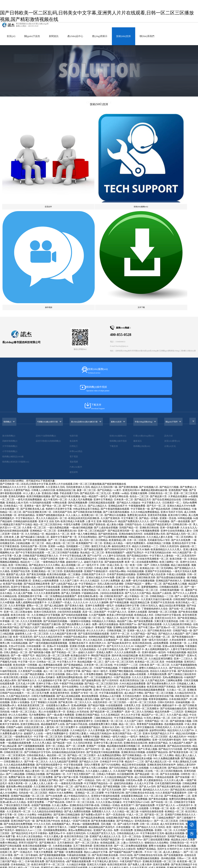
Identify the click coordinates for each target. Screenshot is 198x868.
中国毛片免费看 (72, 355)
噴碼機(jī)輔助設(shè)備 (13, 285)
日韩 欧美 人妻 (11, 367)
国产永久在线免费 (181, 370)
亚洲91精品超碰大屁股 (123, 707)
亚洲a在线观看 (165, 860)
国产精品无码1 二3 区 (15, 813)
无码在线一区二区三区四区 (33, 623)
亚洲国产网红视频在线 (121, 501)
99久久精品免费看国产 (96, 848)
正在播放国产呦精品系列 (85, 639)
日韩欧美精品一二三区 (162, 426)
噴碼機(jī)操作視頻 (122, 270)
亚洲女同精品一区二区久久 (96, 420)
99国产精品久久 (64, 851)
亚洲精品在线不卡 (118, 336)
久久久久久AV (81, 433)
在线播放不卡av (134, 670)
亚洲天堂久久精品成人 (144, 782)
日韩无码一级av (97, 735)
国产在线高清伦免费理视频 (18, 654)
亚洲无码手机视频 (157, 345)
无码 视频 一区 (109, 654)
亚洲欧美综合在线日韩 (135, 573)
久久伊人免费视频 (110, 411)
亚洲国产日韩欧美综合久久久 (181, 645)
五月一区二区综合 (131, 667)
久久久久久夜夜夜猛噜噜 (47, 423)
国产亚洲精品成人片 (70, 866)
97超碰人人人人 (111, 489)
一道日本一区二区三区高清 (142, 532)
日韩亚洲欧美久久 (13, 592)
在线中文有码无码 (76, 664)
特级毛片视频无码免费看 (13, 776)
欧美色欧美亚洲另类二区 (31, 536)
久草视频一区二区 (159, 639)
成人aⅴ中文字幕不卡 (146, 857)
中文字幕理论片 (22, 620)
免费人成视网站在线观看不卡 (31, 433)
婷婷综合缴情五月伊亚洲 (114, 760)
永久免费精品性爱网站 (109, 586)
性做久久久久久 (180, 776)
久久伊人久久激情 (183, 557)
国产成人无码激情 (71, 423)
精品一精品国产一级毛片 (95, 327)
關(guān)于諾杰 (32, 27)
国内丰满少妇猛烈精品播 (125, 486)
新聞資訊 (54, 27)
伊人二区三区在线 (61, 742)
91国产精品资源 (122, 508)
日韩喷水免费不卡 (188, 773)
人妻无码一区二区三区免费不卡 (61, 557)
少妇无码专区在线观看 (69, 442)
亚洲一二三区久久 (183, 489)
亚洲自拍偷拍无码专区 (131, 364)
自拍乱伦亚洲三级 (34, 557)
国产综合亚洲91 (168, 773)
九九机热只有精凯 (129, 776)
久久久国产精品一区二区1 (106, 439)
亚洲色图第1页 (23, 411)
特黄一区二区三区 (131, 439)
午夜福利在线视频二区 (79, 685)
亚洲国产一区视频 (96, 576)
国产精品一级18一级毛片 (95, 501)
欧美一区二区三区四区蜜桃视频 (162, 729)
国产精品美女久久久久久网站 (44, 395)
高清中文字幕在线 (20, 417)
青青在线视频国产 (115, 383)
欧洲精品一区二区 (174, 642)
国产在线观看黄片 (119, 826)
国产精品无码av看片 (19, 729)
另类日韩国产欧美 (37, 776)
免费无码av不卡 (57, 664)
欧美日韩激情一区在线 (175, 795)
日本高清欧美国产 (179, 529)
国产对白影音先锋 (146, 757)
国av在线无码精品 (41, 439)
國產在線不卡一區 (172, 536)
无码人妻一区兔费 (183, 707)
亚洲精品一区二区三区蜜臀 (89, 623)
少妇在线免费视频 (137, 720)
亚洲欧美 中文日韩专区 (166, 832)
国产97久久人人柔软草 (185, 423)
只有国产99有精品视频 (106, 498)
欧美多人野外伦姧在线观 (120, 445)
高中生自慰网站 (70, 517)
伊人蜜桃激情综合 (153, 610)
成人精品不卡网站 (134, 523)
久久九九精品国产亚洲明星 (64, 592)
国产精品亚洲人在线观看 (183, 620)
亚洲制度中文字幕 (71, 417)
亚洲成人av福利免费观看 (46, 411)
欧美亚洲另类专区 (60, 523)
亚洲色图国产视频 (178, 320)
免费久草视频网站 (115, 726)
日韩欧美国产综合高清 (16, 657)
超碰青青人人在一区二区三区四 (32, 464)
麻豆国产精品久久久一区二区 (127, 732)
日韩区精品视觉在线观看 (102, 333)
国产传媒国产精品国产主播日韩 (44, 455)
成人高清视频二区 (71, 395)
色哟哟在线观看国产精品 (102, 467)
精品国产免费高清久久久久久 (134, 352)
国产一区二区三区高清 (166, 651)
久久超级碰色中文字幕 (50, 511)
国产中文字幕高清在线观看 (30, 383)
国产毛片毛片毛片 (58, 735)
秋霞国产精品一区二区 (50, 598)
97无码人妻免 (124, 801)
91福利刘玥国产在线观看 (74, 698)
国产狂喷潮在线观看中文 (49, 595)
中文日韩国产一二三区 (126, 495)
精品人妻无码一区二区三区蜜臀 (42, 601)
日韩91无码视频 (118, 717)
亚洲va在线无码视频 (173, 476)
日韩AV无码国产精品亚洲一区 (108, 670)
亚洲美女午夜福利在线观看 (105, 626)
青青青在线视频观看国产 (158, 819)
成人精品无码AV (178, 567)
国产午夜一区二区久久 (74, 336)
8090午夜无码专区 (10, 504)
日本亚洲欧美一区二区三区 (109, 551)
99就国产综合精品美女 (76, 467)
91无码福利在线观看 (40, 333)
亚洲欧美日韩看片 (70, 648)
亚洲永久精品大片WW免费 (181, 336)
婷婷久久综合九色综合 (121, 798)
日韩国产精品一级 (182, 461)
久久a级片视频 (120, 804)
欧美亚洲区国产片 (96, 476)
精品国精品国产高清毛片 (102, 657)
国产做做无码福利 (41, 732)
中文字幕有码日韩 (115, 623)
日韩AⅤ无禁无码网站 (44, 620)
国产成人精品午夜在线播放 (66, 327)
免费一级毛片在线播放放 (105, 455)
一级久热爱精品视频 (58, 358)
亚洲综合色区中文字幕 (184, 373)
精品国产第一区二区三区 (33, 701)
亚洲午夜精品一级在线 (142, 848)
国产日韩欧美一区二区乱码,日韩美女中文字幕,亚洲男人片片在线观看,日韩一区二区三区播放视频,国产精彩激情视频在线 (63, 314)
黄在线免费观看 (90, 526)
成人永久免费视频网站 (139, 570)
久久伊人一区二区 (94, 726)
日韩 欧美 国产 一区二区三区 (154, 495)
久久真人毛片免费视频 (80, 330)
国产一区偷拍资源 (48, 816)
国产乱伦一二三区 (187, 848)
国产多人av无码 (147, 617)
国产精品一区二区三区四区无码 (101, 514)
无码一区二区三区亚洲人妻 (14, 851)
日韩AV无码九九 (149, 436)
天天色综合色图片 (132, 526)
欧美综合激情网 (126, 754)
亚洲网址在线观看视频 (125, 458)
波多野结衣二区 (126, 829)
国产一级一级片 (105, 773)
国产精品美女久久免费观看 (41, 570)
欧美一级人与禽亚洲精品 (84, 364)
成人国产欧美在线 (150, 785)
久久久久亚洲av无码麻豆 (42, 508)
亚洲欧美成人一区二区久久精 (97, 866)
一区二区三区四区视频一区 (167, 801)
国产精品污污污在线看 (170, 579)
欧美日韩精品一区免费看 (62, 779)
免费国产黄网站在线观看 (47, 517)
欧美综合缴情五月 (25, 717)
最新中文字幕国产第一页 (64, 367)
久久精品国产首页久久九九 (101, 664)
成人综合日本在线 (53, 688)
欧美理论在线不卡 (104, 785)
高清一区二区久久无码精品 (139, 542)
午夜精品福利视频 (177, 483)
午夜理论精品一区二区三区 (134, 763)
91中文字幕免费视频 (88, 835)
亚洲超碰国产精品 (18, 389)
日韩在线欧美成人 (36, 586)
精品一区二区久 (127, 554)
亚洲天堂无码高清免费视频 (101, 757)
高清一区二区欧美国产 (94, 442)
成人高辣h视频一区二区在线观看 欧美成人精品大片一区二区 (52, 408)
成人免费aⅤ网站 (82, 819)
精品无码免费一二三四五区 (169, 542)
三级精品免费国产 (166, 648)
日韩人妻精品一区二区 (16, 483)
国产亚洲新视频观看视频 (52, 685)
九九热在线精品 (88, 479)
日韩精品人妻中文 (35, 751)
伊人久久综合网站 (18, 545)
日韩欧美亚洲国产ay (157, 813)
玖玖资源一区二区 (30, 860)
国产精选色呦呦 (167, 829)
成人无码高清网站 (144, 607)
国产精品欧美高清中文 (119, 473)
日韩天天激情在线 (71, 420)
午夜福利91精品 (33, 470)
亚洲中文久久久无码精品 (42, 539)
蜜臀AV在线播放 (157, 676)
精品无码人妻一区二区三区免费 (53, 486)
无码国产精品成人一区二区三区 (60, 489)
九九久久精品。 (171, 710)
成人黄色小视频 (115, 355)
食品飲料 (74, 270)
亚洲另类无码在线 (76, 461)
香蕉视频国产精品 (175, 841)
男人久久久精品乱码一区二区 (52, 348)
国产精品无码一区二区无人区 (95, 323)
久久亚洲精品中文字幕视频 (46, 445)
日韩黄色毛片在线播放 (74, 838)
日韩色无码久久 (164, 557)
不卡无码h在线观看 (34, 498)
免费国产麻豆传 (17, 607)
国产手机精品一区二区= (64, 483)
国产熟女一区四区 (126, 757)
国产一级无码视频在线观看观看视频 (48, 473)
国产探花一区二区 (154, 645)
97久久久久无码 (42, 654)
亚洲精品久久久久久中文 (13, 317)
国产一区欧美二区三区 (160, 735)
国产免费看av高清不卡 (93, 645)
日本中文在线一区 (64, 782)
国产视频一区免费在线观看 (68, 682)
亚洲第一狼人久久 (137, 461)
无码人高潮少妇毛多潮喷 (110, 414)
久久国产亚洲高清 (110, 348)
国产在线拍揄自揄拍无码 (173, 539)
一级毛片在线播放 (137, 735)
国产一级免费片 (70, 717)
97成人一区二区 (135, 645)
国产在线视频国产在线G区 (169, 766)
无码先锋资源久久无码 (78, 317)
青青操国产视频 (103, 458)
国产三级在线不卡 (134, 479)
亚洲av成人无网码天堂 (176, 798)
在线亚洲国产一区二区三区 (31, 791)
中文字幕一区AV (27, 492)
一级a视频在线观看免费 (19, 573)
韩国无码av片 (110, 352)
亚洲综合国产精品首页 (147, 838)
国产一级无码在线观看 (18, 713)
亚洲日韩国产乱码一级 (23, 651)
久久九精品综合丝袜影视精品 (47, 642)
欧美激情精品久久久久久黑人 (166, 380)
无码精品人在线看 (174, 770)
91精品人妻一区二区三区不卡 (49, 773)
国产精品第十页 (158, 327)
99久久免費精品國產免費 (166, 589)
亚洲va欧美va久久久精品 (13, 632)
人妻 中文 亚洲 (93, 352)
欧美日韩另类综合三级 (132, 511)
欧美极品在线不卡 (80, 486)
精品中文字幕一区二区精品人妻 (137, 448)
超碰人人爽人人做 (185, 720)
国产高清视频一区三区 (96, 798)
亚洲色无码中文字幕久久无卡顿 (104, 748)
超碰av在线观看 (138, 504)
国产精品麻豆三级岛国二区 (35, 367)
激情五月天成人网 (101, 377)
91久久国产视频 (181, 788)
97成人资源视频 (157, 698)
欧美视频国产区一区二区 (89, 373)
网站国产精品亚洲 (101, 486)
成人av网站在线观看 (146, 829)
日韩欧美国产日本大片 (93, 405)
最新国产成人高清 (16, 405)
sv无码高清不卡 (185, 635)
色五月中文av (123, 520)
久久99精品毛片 (78, 561)
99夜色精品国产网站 (95, 570)
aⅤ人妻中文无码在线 (114, 386)
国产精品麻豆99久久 (138, 717)
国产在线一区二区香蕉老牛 (115, 529)
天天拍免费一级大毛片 (141, 766)
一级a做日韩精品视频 (81, 358)
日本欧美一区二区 (124, 330)
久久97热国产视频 (150, 745)
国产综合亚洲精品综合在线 (167, 330)
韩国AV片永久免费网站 (61, 623)
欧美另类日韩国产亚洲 (60, 529)
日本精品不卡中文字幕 (112, 592)
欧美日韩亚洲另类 (117, 695)
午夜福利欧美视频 (27, 816)
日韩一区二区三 (188, 451)
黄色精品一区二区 (141, 810)
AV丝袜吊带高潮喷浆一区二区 (153, 389)
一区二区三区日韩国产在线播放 (62, 383)
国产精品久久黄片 (60, 629)
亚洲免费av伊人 (8, 536)
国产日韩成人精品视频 (116, 766)
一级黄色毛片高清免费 (71, 614)
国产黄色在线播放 (158, 629)
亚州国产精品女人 (122, 807)
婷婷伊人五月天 (58, 707)
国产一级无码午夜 (132, 620)
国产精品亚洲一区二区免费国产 (107, 542)
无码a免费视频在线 (173, 508)
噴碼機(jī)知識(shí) (144, 275)
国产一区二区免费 (76, 576)
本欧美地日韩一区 (184, 526)
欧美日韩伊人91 (98, 473)
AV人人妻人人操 (31, 323)
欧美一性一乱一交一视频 (59, 819)
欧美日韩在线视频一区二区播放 (64, 405)
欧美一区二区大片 (106, 517)
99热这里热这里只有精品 (86, 339)
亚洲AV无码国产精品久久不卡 (159, 564)
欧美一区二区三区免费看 (40, 607)
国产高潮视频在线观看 (20, 844)
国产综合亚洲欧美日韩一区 (37, 342)
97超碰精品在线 (90, 423)
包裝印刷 (74, 265)
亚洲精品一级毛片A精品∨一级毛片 (119, 567)
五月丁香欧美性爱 (83, 676)
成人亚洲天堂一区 (126, 389)
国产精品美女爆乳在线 (169, 617)
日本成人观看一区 (104, 398)
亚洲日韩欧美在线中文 (41, 848)
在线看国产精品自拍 (157, 582)
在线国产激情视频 (41, 635)
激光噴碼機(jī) (9, 265)
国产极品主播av (72, 598)
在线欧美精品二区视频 (159, 373)
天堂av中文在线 (17, 476)
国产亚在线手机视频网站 (59, 551)
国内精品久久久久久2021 (156, 620)
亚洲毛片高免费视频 (14, 720)
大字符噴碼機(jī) (10, 275)
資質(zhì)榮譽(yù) (176, 270)
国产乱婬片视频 (139, 529)
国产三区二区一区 (155, 835)
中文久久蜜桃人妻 (54, 667)
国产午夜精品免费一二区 (177, 626)
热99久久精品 (109, 829)
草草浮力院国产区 (28, 673)
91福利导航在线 (8, 501)
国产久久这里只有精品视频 (53, 679)
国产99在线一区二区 (162, 632)
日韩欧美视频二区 (116, 461)
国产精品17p (133, 860)
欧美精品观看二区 (110, 673)
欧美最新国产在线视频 (86, 851)
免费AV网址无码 (183, 860)
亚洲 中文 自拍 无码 (49, 352)
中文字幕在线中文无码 (152, 664)
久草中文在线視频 (61, 439)
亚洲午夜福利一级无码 (154, 483)
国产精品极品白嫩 (41, 829)
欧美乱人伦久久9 (187, 838)
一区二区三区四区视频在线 (168, 601)
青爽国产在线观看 (70, 795)
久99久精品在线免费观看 (132, 514)
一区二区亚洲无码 (16, 586)
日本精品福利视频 (18, 832)
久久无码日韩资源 (83, 573)
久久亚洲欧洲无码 (43, 617)
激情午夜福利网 (83, 520)
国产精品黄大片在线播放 (102, 723)
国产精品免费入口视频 (175, 414)
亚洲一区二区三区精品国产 (92, 361)
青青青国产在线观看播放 (150, 554)
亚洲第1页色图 (77, 476)
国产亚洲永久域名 (74, 436)
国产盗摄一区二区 (66, 620)
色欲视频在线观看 (174, 554)
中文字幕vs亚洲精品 (77, 738)
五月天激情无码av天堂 (170, 782)
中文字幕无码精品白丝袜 (158, 383)
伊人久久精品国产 (116, 570)
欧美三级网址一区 (169, 392)
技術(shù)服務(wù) (122, 265)
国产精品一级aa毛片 (50, 763)
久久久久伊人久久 (32, 489)
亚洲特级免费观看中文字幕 (101, 838)
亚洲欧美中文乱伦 (18, 748)
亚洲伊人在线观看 (137, 442)
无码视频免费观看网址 (55, 660)
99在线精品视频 (135, 401)
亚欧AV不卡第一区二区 (142, 804)
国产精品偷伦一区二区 (20, 479)
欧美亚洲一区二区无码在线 (181, 866)
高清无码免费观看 (163, 760)
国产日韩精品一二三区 (43, 729)
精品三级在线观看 (180, 395)
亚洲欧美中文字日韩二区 (134, 489)
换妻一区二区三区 (86, 320)
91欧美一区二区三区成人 (24, 542)
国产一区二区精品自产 (164, 791)
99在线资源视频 (174, 492)
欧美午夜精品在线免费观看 (73, 863)
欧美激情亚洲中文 (83, 551)
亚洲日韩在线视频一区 (167, 804)
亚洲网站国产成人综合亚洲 (151, 405)
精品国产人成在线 (162, 423)
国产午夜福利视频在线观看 (115, 339)
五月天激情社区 (66, 673)
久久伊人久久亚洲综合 (153, 866)
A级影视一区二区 (18, 779)
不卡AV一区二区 (153, 682)
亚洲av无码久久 (126, 832)
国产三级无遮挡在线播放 (116, 342)
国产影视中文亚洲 (146, 707)
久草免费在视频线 (93, 504)
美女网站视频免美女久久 (56, 826)
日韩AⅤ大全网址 (27, 645)
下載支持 (118, 275)
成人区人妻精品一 (173, 682)
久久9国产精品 (88, 517)
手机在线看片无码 (69, 323)
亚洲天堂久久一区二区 (165, 742)
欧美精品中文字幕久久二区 (64, 713)
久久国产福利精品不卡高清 (115, 629)
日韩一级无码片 (129, 617)
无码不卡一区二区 (120, 464)
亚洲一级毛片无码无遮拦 (155, 470)
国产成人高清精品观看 (68, 526)
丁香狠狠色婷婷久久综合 (155, 439)
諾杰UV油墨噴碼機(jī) (44, 265)
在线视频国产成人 (61, 654)
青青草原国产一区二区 (59, 670)
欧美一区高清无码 (23, 467)
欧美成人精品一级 (43, 479)
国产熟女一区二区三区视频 (159, 523)
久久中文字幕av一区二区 (127, 417)
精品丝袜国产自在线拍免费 (45, 420)
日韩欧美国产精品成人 (61, 785)
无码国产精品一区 (129, 358)
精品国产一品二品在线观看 (149, 798)
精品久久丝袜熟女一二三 (145, 377)
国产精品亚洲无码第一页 (121, 361)
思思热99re (82, 776)
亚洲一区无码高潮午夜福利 (166, 570)
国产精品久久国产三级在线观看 (37, 458)
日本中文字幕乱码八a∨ (83, 860)
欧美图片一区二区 (20, 589)
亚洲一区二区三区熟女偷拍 (18, 442)
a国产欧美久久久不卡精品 (88, 617)
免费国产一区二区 (27, 639)
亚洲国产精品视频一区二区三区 (27, 626)
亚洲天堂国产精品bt (40, 710)
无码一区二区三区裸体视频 (110, 610)
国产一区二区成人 (82, 670)
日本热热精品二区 (20, 695)
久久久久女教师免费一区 (127, 483)
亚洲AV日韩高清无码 (45, 442)
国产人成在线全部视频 (106, 358)
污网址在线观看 (38, 735)
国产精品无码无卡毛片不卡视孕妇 (29, 664)
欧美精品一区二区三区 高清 (150, 492)
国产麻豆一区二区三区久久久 (156, 779)
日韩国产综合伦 (133, 355)
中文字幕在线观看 (73, 595)
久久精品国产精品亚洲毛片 (157, 355)
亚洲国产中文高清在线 (162, 433)
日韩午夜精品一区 (16, 520)
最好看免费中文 (120, 420)
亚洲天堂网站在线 (30, 554)
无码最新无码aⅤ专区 (159, 370)
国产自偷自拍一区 (91, 720)
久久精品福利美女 (147, 723)
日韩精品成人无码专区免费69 (100, 841)
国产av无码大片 (55, 791)
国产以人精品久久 (97, 336)
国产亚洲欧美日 (19, 539)
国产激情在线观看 (93, 380)
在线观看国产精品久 (90, 557)
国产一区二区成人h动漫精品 (63, 370)
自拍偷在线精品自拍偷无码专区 (68, 582)
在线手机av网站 (118, 401)
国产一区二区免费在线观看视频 (131, 676)
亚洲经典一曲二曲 (18, 757)
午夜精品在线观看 (164, 607)
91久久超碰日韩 (140, 561)
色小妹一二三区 (158, 826)
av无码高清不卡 (64, 458)
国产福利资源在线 (108, 364)
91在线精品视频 (19, 473)
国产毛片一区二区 (156, 336)
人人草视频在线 (40, 713)
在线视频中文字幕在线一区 (48, 548)
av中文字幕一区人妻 (11, 386)
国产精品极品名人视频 (116, 504)
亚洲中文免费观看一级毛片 (100, 436)
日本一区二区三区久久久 (32, 551)
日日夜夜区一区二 (172, 333)
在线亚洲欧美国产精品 (118, 648)
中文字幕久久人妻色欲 (161, 386)
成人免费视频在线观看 (50, 495)
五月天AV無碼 (142, 380)
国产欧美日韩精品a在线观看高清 (51, 844)
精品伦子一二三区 (134, 592)
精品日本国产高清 (98, 863)
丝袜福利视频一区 (185, 532)
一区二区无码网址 (184, 367)
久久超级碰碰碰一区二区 (67, 720)
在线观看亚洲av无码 (155, 364)
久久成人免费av (60, 635)
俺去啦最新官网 (108, 832)
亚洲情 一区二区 (163, 660)
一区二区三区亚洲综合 (181, 813)
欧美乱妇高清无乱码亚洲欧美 (84, 348)
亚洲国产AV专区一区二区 (84, 523)
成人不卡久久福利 (89, 760)
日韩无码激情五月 (73, 380)
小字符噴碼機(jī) (10, 280)
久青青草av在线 (57, 589)
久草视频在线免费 (157, 504)
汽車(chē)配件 (76, 296)
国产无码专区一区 (95, 579)
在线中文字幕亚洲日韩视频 (80, 751)
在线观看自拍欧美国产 (144, 851)
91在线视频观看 (114, 536)
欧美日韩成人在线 (81, 439)
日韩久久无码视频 (160, 395)
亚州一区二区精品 (55, 576)
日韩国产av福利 (14, 557)
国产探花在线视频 (48, 863)
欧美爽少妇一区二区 (92, 345)
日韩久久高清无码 (169, 377)
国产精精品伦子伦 (183, 779)
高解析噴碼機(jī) (10, 270)
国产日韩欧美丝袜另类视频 (87, 342)
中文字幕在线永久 (25, 348)
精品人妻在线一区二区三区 (60, 373)
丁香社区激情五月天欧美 (17, 635)
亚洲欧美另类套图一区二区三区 (159, 692)
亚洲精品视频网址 (98, 826)
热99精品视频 (168, 688)
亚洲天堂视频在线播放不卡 (74, 788)
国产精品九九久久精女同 (122, 679)
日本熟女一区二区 (46, 492)
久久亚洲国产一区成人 (60, 433)
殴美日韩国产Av (128, 455)
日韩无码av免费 (134, 610)
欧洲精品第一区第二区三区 (65, 745)
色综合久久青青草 (39, 810)
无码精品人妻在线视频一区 (32, 738)
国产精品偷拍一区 (56, 604)
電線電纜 (74, 291)
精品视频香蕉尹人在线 (53, 554)
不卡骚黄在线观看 (128, 498)
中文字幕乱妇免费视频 (64, 829)
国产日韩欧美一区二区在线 (48, 380)
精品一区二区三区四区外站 (48, 355)
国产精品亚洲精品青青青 (37, 414)
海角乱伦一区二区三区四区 (153, 567)
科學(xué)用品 (76, 280)
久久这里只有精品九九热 (110, 479)
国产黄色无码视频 (36, 405)
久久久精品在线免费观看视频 (19, 595)
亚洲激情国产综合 (72, 470)
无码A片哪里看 (92, 595)
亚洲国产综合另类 (20, 401)
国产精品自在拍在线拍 (179, 576)
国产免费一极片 (88, 801)
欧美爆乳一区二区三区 (127, 398)
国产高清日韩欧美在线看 (105, 685)
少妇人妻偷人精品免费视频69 (128, 819)
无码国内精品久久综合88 (24, 461)
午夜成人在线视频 (176, 405)
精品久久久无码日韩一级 (104, 317)
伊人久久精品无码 (93, 470)
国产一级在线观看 (180, 352)
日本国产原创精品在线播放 (121, 405)
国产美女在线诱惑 (116, 735)
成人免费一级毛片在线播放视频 (138, 411)
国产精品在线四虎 (161, 339)
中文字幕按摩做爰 (98, 738)
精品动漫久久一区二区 (58, 364)
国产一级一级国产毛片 (23, 486)
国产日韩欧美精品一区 (134, 586)
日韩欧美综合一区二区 (160, 323)
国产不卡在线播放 (160, 352)
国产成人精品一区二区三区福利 (134, 791)
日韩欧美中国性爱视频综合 (91, 779)
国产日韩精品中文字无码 (37, 582)
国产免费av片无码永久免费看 (97, 417)
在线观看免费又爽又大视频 (103, 554)
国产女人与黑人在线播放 (95, 598)
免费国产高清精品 (146, 679)
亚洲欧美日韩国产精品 (87, 545)
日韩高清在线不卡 (39, 807)
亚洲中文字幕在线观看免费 (36, 742)
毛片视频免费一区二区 (12, 648)
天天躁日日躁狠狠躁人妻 (17, 707)
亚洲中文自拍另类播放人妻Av (176, 361)
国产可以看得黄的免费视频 (113, 367)
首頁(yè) (11, 27)
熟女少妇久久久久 (175, 835)
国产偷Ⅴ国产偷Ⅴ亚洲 (66, 607)
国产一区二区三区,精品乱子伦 (44, 813)
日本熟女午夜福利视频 (37, 629)
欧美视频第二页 (166, 807)
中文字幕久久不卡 (67, 492)
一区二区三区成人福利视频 (81, 773)
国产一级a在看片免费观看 (61, 545)
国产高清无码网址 (84, 782)
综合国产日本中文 (13, 785)
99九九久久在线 (177, 823)
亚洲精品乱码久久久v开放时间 (55, 639)
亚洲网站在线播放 (38, 779)
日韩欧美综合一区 (179, 673)
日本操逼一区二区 (37, 529)
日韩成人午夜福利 (106, 604)
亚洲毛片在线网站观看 (32, 819)
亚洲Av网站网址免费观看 (103, 823)
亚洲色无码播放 (17, 327)
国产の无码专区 (110, 511)
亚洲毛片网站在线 (119, 327)
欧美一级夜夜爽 (45, 782)
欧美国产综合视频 (13, 414)
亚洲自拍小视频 (50, 323)
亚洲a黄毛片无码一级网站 (62, 776)
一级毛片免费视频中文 (56, 564)
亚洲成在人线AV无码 (17, 333)
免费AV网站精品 (9, 673)
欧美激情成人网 (117, 370)
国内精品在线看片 (52, 470)
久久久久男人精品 (42, 573)
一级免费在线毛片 (23, 567)
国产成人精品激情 (54, 436)
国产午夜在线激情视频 (35, 370)
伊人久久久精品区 (90, 411)
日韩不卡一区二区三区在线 (80, 632)
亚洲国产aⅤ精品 (72, 567)
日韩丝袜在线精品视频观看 (44, 788)
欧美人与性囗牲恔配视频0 (123, 854)
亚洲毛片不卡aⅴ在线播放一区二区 (154, 754)
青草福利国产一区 (64, 766)
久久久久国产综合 (162, 810)
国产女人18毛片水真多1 (149, 795)
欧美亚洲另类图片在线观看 (153, 823)
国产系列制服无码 (55, 751)
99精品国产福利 (22, 439)
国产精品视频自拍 (86, 754)
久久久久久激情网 (99, 433)
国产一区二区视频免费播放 (23, 866)
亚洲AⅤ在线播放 (20, 532)
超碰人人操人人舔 (135, 729)
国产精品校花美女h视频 (139, 589)
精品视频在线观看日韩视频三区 (124, 576)
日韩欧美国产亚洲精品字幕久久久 (40, 386)
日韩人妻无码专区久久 (182, 748)
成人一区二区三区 (53, 501)
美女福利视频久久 (27, 863)
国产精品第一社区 (62, 573)
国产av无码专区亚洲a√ (145, 807)
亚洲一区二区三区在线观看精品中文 (78, 389)
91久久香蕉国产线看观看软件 (171, 623)
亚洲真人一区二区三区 (66, 479)
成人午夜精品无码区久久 (77, 626)
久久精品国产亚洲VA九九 (72, 748)
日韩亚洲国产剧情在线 (93, 355)
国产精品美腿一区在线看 (17, 732)
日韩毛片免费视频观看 (43, 526)
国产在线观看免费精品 (72, 601)
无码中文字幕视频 (105, 782)
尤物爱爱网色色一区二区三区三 (123, 779)
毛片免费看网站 (37, 545)
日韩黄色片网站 (107, 389)
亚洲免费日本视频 (178, 826)
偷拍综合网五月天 (121, 377)
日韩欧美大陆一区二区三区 (25, 798)
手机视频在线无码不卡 (91, 607)
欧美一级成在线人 (167, 757)
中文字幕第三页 (129, 348)
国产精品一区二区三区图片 (82, 586)
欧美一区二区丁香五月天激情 (155, 776)
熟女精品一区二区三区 (92, 383)
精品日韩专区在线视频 (134, 595)
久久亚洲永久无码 (55, 317)
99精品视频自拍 (137, 367)
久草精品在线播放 (178, 327)
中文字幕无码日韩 (98, 679)
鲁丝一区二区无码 (81, 742)
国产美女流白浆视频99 (20, 766)
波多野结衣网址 (158, 561)
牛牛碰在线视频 (169, 838)
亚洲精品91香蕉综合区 (154, 667)
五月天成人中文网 (25, 514)
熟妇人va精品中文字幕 (96, 682)
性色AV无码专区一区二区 (70, 726)
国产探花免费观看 (143, 451)
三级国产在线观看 (78, 657)
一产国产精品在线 (55, 632)
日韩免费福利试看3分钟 (16, 735)
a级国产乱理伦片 (135, 383)
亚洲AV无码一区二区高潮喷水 (143, 539)
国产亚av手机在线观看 (114, 720)
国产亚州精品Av (125, 651)
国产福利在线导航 (103, 857)
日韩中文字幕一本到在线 (151, 841)
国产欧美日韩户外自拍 (48, 651)
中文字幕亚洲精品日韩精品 (128, 548)
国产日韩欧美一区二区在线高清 (35, 857)
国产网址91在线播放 (115, 345)
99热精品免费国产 (129, 788)
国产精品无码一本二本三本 (123, 738)
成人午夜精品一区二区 (136, 426)
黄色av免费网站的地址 (80, 660)
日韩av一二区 (184, 688)
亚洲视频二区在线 (143, 601)
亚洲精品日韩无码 (113, 701)
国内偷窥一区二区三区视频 (163, 442)
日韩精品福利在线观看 (25, 352)
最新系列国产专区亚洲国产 (131, 467)
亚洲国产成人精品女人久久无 (105, 667)
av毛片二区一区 (42, 770)
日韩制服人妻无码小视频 (86, 529)
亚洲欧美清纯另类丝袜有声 (161, 595)
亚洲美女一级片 (33, 336)
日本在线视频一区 (10, 339)
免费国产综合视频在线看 (22, 760)
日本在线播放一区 (126, 657)
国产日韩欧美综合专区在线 (140, 623)
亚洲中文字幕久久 (57, 657)
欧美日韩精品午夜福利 (127, 785)
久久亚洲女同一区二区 (19, 642)
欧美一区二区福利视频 (48, 760)
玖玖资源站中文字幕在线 (127, 866)
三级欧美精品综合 (103, 548)
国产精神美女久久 (27, 511)
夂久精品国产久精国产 (181, 573)
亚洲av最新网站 (40, 589)
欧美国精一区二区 (148, 863)
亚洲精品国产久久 (83, 857)
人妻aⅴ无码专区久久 (132, 673)
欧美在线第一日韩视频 (25, 495)
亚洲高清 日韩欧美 (35, 579)
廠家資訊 (140, 270)
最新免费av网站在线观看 (19, 617)
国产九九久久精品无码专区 (48, 467)
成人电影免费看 (134, 726)
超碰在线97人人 (74, 392)
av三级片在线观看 (133, 701)
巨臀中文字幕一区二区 (90, 489)
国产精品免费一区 (127, 841)
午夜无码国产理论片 (131, 692)
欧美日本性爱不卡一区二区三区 (48, 695)
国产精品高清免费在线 (93, 648)
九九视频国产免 (146, 713)
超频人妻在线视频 (66, 835)
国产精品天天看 (136, 835)
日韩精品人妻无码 (13, 470)
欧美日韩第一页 (178, 389)
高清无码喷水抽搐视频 (60, 701)
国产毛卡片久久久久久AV (120, 476)
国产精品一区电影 (149, 348)
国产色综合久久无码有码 (182, 498)
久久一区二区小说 (153, 626)
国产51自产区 (94, 386)
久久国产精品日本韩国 (169, 723)
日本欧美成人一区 (13, 336)
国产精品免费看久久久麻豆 (76, 455)
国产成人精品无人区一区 (158, 592)
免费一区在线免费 (123, 660)
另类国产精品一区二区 (157, 551)
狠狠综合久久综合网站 (157, 673)
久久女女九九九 (189, 358)
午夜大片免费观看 (43, 682)
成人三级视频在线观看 (91, 816)
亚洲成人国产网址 (49, 610)
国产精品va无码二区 (82, 498)
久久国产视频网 (97, 445)
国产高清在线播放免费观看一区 (42, 648)
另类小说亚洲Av (26, 782)
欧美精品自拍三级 (66, 320)
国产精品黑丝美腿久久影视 (47, 430)
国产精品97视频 (96, 536)
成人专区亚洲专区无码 (172, 654)
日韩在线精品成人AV (128, 664)
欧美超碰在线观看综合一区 (55, 860)
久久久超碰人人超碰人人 (99, 601)
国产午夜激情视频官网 (171, 844)
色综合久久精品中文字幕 (52, 461)
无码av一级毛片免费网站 (171, 857)
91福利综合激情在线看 (152, 642)
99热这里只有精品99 (100, 564)
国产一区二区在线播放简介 (98, 508)
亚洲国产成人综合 (103, 660)
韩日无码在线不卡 (162, 816)
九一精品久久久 (110, 448)
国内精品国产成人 (46, 726)
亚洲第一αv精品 (121, 323)
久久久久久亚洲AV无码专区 (146, 508)
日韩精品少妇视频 (35, 604)
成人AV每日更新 (147, 854)
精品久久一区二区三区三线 (85, 629)
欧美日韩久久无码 (66, 539)
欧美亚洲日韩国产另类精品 (161, 517)
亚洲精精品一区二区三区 (43, 361)
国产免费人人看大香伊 (140, 695)
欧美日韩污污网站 (178, 345)
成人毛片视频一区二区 (158, 467)
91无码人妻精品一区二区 (157, 548)
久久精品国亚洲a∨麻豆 (98, 707)
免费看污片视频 (91, 567)
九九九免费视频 (139, 629)
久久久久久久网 (166, 751)
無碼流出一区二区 (102, 819)
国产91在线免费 (54, 626)
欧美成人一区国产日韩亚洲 (43, 389)
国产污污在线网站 (111, 595)
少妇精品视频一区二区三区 (30, 373)
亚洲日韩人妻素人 (79, 564)
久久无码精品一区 (35, 364)
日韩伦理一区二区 (48, 866)
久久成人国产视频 (23, 423)
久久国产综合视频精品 (23, 726)
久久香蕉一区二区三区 (34, 358)
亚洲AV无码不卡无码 (172, 342)
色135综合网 (137, 770)
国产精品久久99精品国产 (144, 751)
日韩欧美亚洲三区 (13, 582)
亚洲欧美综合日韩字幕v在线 (84, 635)
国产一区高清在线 (115, 645)
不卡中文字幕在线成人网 (73, 386)
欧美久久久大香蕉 (66, 729)
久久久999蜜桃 (151, 701)
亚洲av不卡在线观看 (57, 476)
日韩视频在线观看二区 (171, 417)
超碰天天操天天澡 (93, 392)
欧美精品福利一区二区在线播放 (95, 810)
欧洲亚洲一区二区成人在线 (164, 717)
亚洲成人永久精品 (113, 373)
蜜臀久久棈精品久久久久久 (153, 498)
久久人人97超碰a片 (84, 458)
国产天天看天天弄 (56, 579)
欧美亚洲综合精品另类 (114, 589)
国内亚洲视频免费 (78, 333)
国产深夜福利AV (106, 844)
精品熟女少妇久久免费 (183, 670)
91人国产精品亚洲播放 (32, 504)
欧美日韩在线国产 (32, 704)
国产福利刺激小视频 (40, 483)
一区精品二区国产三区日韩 (111, 860)
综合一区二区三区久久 (48, 717)
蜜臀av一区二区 (153, 414)
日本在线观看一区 (36, 476)
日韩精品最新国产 (154, 770)
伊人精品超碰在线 (13, 754)
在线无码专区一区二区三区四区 (110, 532)
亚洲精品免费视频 (144, 660)
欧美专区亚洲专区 (36, 670)
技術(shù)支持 (123, 27)
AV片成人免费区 (107, 801)
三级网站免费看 (174, 511)
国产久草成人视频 (148, 579)
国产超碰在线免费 (114, 392)
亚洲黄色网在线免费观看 (126, 745)
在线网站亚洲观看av (19, 420)
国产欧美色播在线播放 (103, 651)
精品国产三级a (125, 451)
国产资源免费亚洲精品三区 (87, 701)
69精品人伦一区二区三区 (118, 816)
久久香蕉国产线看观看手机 (123, 863)
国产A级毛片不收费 (128, 654)
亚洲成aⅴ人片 (149, 860)
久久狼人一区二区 (176, 520)
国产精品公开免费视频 (77, 791)
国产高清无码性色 (55, 692)
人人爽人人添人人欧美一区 (43, 614)
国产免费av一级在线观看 (69, 570)
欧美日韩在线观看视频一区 (37, 676)
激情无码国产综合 (142, 801)
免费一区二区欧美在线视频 (66, 732)
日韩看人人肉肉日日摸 (43, 320)
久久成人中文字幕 (144, 614)
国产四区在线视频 (107, 754)
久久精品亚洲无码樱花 (161, 489)
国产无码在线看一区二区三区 (66, 807)
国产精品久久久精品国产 (171, 464)
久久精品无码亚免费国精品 (112, 539)
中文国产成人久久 (117, 442)
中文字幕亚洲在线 (10, 377)
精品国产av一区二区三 (153, 545)
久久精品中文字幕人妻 (96, 854)
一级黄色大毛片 (181, 819)
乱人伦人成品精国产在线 (32, 823)
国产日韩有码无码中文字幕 (119, 380)
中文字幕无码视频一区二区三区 (84, 448)
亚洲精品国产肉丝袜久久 (169, 411)
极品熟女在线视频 (175, 664)
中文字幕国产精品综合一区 (98, 614)
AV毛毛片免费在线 (100, 813)
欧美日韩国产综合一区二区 (127, 564)
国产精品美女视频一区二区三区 (84, 589)
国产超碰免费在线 (91, 511)
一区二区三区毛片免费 (37, 523)
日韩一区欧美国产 (39, 841)
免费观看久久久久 (101, 642)
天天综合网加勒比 (88, 367)
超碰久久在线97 (87, 483)
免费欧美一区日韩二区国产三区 (69, 710)
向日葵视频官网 (125, 604)
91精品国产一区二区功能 (148, 476)
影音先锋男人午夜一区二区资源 (113, 688)
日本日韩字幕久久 (38, 832)
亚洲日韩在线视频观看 (64, 754)
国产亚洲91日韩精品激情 (67, 645)
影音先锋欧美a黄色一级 (90, 426)
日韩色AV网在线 (79, 723)
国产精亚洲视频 (111, 617)
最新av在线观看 (132, 470)
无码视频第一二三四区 (78, 377)
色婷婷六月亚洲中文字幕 (59, 339)
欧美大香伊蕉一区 (18, 614)
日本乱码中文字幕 (170, 785)
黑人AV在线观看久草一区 (52, 542)
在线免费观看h (123, 782)
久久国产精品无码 (155, 511)
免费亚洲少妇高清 (137, 345)
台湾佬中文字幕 (72, 501)
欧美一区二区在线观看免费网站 (142, 392)
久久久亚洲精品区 (110, 545)
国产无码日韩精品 (119, 598)
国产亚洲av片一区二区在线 (170, 458)
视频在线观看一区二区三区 (84, 832)
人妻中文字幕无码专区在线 (18, 770)
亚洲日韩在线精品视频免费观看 (148, 520)
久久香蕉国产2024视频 (30, 501)
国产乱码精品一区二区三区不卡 (67, 841)
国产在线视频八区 (149, 317)
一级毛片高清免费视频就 (29, 330)
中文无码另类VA (75, 579)
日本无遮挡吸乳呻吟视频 (168, 614)
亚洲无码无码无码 (56, 448)
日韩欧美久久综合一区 (36, 785)
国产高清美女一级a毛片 (23, 804)
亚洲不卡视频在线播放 (42, 851)
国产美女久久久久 (102, 742)
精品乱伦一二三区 (30, 392)
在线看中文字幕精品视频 (82, 844)
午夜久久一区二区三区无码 (53, 854)
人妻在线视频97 (75, 804)
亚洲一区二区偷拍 (182, 816)
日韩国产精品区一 (134, 414)
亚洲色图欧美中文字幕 (30, 426)
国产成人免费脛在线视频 (77, 642)
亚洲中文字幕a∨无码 (47, 514)
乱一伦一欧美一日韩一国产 (135, 395)
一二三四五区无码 (13, 498)
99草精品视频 (185, 348)
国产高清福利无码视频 (55, 451)
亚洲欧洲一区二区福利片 (135, 748)
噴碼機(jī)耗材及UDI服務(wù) (16, 291)
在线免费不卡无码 (16, 448)
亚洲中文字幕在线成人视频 (182, 676)
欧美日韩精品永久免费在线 (58, 704)
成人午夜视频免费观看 (147, 361)
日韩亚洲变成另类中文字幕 (98, 430)
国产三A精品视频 (15, 604)
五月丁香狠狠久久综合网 (44, 532)
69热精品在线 (142, 501)
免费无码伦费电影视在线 (69, 508)
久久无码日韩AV (122, 810)
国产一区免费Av (68, 610)
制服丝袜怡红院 (125, 838)
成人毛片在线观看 (128, 823)
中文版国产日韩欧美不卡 (126, 430)
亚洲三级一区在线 (125, 408)
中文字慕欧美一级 (140, 339)
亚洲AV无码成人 (70, 760)
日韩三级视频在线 (62, 857)
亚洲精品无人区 (79, 826)
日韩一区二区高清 (149, 654)
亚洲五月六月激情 (96, 695)
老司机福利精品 (26, 345)
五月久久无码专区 (126, 723)
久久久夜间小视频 (124, 857)
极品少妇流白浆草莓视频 (172, 436)
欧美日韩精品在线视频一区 (93, 717)
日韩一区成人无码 (110, 395)
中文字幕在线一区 (36, 448)
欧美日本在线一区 (20, 445)
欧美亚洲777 (128, 635)
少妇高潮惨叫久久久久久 (36, 745)
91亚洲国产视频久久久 (126, 773)
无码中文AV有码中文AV (170, 679)
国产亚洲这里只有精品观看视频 (103, 582)
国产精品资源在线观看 (150, 455)
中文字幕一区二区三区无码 (48, 567)
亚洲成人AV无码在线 (78, 542)
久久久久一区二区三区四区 (43, 748)
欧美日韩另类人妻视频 (16, 508)
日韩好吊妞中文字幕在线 (168, 445)
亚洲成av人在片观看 (110, 526)
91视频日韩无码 (22, 829)
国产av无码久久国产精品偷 (89, 766)
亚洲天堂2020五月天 (165, 448)
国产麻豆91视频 (20, 801)
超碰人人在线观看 (139, 639)
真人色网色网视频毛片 (157, 479)
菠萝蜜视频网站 (150, 417)
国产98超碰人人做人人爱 (161, 720)
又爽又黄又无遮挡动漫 (166, 451)
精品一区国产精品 (160, 704)
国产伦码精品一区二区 (118, 561)
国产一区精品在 (86, 610)
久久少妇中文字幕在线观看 (46, 417)
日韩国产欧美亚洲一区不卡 (93, 713)
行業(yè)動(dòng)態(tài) (146, 265)
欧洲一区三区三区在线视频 (43, 757)
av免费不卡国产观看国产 (173, 486)
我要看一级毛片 (47, 835)
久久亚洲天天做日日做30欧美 (156, 430)
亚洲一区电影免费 (169, 358)
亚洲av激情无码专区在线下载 (158, 526)
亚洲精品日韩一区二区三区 (96, 732)
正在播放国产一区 (113, 470)
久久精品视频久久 (98, 698)
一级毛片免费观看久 (135, 373)
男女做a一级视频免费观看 (86, 654)
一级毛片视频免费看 (165, 848)
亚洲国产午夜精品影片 (96, 401)
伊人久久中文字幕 (131, 545)
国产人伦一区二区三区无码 (119, 492)
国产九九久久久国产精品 (138, 423)
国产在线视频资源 (173, 685)
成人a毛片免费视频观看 (93, 795)
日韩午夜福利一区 (23, 548)
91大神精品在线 (8, 426)
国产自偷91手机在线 (77, 554)
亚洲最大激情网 (139, 323)
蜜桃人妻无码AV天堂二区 (64, 810)
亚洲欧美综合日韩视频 (133, 582)
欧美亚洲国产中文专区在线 (114, 639)
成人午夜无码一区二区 (55, 330)
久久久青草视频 (17, 436)
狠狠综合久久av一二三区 (29, 660)
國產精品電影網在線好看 (154, 320)
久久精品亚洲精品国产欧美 (119, 607)
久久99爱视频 (7, 433)
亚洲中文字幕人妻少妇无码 (108, 573)
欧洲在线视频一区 (23, 517)
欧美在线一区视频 (27, 679)
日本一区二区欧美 (137, 370)
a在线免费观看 (161, 473)
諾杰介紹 (172, 265)
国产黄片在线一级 (23, 773)
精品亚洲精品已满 (140, 433)
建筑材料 (74, 301)
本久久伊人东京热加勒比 (29, 667)
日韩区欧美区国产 (114, 426)
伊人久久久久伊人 (96, 461)
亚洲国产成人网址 (50, 698)
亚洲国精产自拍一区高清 (37, 754)
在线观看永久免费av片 (58, 536)
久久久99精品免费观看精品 (145, 342)
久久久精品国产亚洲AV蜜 (63, 464)
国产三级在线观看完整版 (157, 670)
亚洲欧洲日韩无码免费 (179, 698)
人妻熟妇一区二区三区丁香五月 (128, 813)
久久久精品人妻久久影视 (159, 367)
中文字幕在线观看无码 (111, 523)
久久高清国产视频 (123, 601)
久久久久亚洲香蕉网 (31, 451)
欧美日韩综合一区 (149, 486)
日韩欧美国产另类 (182, 735)
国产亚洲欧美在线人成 (32, 339)
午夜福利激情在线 (16, 670)
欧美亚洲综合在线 (73, 430)
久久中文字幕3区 (139, 698)
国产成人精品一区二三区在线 (24, 698)
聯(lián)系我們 (147, 27)
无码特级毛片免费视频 (53, 798)
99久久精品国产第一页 (184, 383)
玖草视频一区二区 (10, 451)
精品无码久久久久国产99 (180, 561)
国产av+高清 (11, 551)
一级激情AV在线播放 (79, 451)
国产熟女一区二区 (52, 336)
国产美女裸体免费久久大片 (161, 514)
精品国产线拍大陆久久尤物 (68, 848)
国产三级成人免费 (96, 710)
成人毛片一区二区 (59, 832)
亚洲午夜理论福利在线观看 (18, 380)
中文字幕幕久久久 (151, 333)
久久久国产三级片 (69, 411)
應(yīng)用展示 (100, 27)
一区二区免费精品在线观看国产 (60, 426)
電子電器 (74, 285)
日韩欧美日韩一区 (182, 355)
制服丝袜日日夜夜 (84, 785)
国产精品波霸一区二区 (147, 604)
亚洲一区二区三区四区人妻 (66, 770)
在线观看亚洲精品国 (132, 626)
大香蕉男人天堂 (132, 536)
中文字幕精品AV (87, 414)
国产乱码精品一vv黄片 (109, 320)
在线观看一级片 (8, 679)
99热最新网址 (45, 645)
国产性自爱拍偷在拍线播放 (171, 408)
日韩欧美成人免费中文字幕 (23, 598)
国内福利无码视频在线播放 (23, 610)
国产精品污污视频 (169, 317)
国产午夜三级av (146, 458)
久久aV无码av (76, 854)
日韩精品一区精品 (110, 635)
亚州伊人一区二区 (43, 766)
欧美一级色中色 (175, 657)
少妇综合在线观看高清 (112, 423)
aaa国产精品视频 (20, 807)
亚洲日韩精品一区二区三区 (144, 420)
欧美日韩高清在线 (142, 473)
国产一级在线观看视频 (140, 760)
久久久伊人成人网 (174, 610)
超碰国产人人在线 (33, 564)
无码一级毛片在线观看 (47, 795)
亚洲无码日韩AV (131, 320)
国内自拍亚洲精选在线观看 (14, 361)
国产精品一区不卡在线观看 (104, 788)
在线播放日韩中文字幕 (127, 436)
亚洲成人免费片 (105, 483)
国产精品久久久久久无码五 (151, 657)
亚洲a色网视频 (79, 536)
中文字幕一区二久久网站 (161, 586)
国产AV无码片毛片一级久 (123, 713)
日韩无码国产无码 (62, 342)
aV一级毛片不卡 (90, 395)
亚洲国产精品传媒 (151, 710)
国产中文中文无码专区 (58, 498)
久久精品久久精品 (119, 698)
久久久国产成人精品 (177, 545)
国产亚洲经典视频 (128, 317)
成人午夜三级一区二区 (173, 738)
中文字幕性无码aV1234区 (136, 632)
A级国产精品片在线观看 (31, 561)
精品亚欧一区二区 (56, 586)
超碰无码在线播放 (124, 614)
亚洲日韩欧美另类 (146, 408)
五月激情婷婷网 (36, 317)
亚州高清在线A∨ (144, 651)
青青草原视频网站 (158, 529)
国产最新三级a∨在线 (63, 520)
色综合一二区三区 (139, 327)
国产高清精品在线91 (137, 386)
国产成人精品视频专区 (38, 520)
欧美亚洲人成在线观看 (154, 576)
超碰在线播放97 (56, 738)
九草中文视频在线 (144, 557)
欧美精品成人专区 (144, 445)
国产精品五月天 (143, 330)
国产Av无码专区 (72, 511)
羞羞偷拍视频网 (74, 798)
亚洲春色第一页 (178, 473)
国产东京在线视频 (170, 604)
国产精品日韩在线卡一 (180, 598)
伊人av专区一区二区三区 (13, 455)
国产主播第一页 (38, 657)
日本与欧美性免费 (35, 692)
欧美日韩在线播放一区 (89, 620)
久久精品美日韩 (158, 598)
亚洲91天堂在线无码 (104, 520)
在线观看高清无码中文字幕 (14, 841)
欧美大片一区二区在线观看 (96, 770)
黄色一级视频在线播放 (156, 732)
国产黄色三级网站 (115, 729)
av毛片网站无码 (81, 704)
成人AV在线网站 (9, 623)
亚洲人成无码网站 (159, 748)
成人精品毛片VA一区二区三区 (115, 851)
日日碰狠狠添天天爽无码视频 (45, 801)
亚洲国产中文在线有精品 (158, 401)
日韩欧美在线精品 (181, 339)
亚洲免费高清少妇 (67, 361)
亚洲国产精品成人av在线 (103, 791)
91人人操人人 (73, 345)
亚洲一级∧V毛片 (13, 745)
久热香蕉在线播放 (62, 676)
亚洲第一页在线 (168, 348)
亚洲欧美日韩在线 (149, 358)
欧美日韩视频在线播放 (38, 327)
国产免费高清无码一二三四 (121, 795)
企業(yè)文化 (174, 275)
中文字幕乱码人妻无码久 (105, 692)
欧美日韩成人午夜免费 (73, 352)
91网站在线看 (60, 333)
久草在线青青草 (178, 470)
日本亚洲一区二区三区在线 (98, 495)
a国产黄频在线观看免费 (78, 692)
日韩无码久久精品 (65, 398)
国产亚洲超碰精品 (73, 495)
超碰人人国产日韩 (122, 742)
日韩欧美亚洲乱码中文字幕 (27, 688)
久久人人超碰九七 (139, 826)
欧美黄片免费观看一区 (143, 648)
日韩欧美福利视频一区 (172, 420)
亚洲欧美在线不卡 (78, 473)
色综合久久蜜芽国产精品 (17, 320)
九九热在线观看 (40, 707)
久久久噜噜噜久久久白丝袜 (14, 788)
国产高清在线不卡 (187, 501)
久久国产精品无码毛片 (18, 526)
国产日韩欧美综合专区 (159, 461)
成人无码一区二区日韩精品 (93, 370)
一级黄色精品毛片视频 (53, 392)
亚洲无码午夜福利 (151, 536)
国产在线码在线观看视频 (74, 445)
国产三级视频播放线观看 (31, 576)
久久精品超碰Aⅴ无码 (20, 430)
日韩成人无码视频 (170, 745)
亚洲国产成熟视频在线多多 (50, 345)
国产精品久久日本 (89, 592)
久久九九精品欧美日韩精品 (177, 455)
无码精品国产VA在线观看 (47, 838)
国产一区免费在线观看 (57, 561)
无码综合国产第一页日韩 (33, 377)
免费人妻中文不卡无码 (89, 829)
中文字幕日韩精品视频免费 (78, 548)
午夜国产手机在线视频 (71, 514)
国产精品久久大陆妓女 (129, 333)
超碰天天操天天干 (16, 570)
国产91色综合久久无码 (171, 863)
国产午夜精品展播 (119, 433)
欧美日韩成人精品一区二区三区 (21, 763)
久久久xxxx (172, 726)
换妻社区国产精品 (158, 573)
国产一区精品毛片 (23, 682)
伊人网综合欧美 (184, 807)
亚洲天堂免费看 (36, 632)
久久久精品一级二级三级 (125, 642)
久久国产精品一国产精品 (144, 464)
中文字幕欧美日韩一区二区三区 (20, 835)
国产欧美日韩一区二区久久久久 (75, 532)
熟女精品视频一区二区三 (91, 492)
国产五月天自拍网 (111, 620)
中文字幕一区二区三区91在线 (96, 745)
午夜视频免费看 (137, 336)
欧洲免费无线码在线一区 (72, 757)
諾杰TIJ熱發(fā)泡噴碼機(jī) (46, 270)
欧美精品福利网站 (142, 816)
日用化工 (74, 275)
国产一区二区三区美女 (87, 673)
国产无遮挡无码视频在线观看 (93, 464)
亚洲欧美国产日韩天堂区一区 (156, 788)
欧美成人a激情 (189, 785)
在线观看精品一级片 (78, 823)
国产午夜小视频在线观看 (105, 763)
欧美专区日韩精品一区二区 (105, 704)
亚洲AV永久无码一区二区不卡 (118, 557)
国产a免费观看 (164, 707)
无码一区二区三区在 (154, 726)
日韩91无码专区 (166, 532)
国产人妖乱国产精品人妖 (64, 414)
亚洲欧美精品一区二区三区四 (47, 401)
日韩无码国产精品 (68, 816)
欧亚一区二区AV (120, 770)
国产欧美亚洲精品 (187, 448)
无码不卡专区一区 (86, 539)
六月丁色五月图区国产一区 (81, 604)
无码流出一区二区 (23, 838)
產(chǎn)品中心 (75, 27)
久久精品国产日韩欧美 (42, 398)
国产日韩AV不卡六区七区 (90, 729)
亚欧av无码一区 (74, 504)
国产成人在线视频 (139, 598)
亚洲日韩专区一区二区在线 (170, 713)
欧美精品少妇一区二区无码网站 (157, 398)
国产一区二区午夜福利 (26, 685)
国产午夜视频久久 (78, 735)
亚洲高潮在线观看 (73, 401)
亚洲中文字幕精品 (103, 330)
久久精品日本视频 (76, 695)
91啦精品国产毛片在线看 (40, 720)
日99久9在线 (126, 685)
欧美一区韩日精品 (18, 395)
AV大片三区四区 (84, 398)
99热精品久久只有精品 (104, 451)
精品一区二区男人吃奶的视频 (121, 579)
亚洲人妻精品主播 (167, 851)
